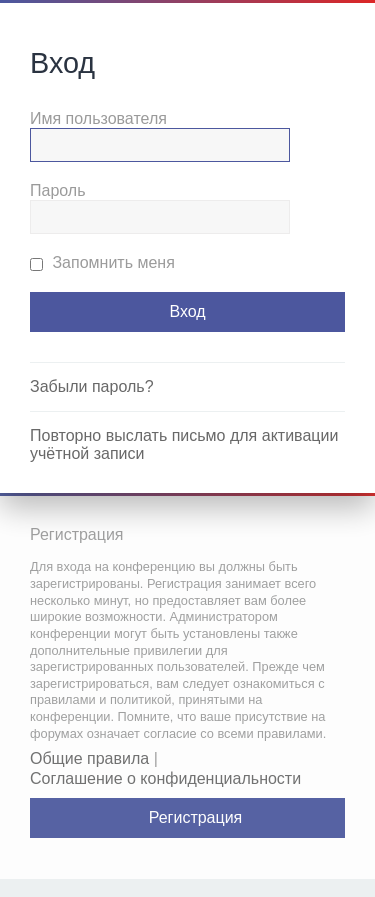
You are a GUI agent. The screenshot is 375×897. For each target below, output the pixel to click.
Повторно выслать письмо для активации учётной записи (184, 444)
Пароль (58, 190)
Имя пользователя (98, 118)
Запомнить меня (102, 262)
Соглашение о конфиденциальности (165, 778)
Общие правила (89, 758)
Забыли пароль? (92, 386)
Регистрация (196, 817)
